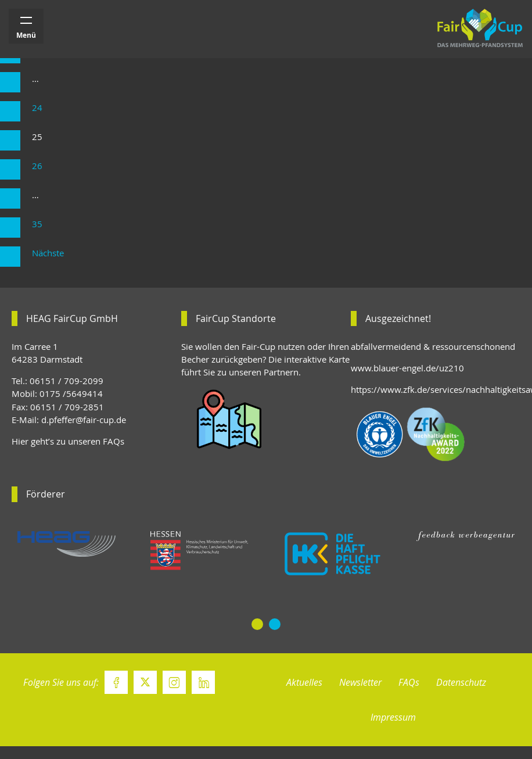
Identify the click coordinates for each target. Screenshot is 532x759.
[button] (257, 624)
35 (37, 224)
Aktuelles (304, 682)
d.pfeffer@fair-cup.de (84, 420)
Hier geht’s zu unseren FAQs (68, 441)
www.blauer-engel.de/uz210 (407, 368)
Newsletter (360, 682)
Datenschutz (461, 682)
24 (37, 108)
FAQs (409, 682)
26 (37, 166)
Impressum (393, 717)
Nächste (48, 253)
